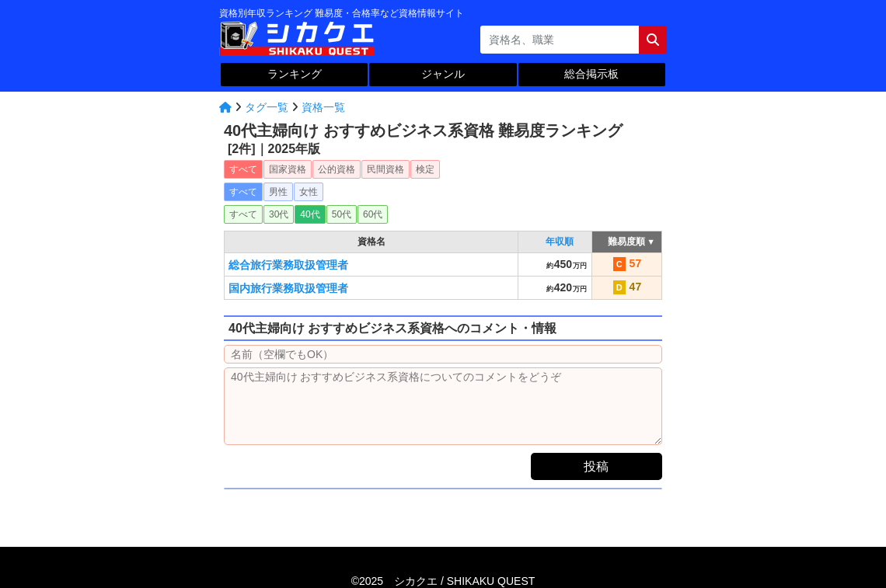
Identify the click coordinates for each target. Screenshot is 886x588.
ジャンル (443, 74)
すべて (243, 169)
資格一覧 (323, 107)
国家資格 (288, 169)
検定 (425, 169)
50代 (342, 214)
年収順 (560, 242)
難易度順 (627, 242)
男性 (278, 192)
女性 (309, 192)
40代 (310, 214)
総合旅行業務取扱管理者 (288, 265)
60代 (373, 214)
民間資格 (385, 169)
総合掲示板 (591, 74)
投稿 (596, 466)
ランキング (295, 74)
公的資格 (337, 169)
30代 (279, 214)
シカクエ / (464, 581)
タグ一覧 (267, 107)
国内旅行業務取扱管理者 (288, 288)
